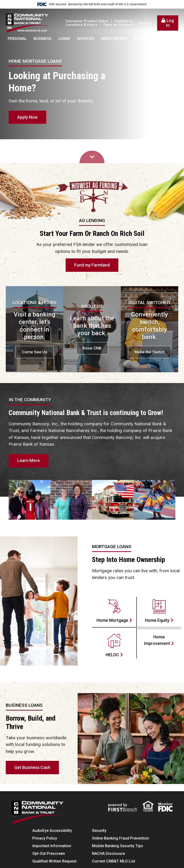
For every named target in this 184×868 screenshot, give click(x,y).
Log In (170, 23)
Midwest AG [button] (146, 39)
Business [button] (43, 39)
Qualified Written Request (54, 861)
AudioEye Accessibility (52, 831)
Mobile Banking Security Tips (118, 846)
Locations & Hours (82, 25)
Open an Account (118, 25)
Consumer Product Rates (87, 21)
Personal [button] (17, 39)
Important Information (52, 846)
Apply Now (27, 117)
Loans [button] (64, 39)
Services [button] (86, 39)
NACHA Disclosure (108, 854)
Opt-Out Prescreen (49, 854)
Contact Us (124, 21)
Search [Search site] (145, 23)
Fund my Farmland (92, 265)
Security (99, 831)
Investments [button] (114, 39)
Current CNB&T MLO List (114, 861)
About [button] (170, 39)
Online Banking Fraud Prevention (121, 838)
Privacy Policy (45, 838)
